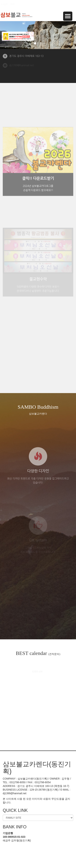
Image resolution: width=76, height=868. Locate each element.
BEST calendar (38, 653)
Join (12, 4)
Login (4, 4)
